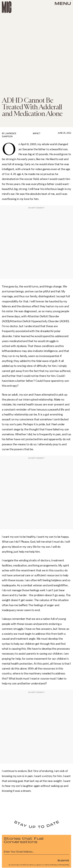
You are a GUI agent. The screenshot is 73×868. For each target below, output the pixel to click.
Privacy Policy (65, 865)
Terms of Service (51, 865)
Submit (63, 860)
